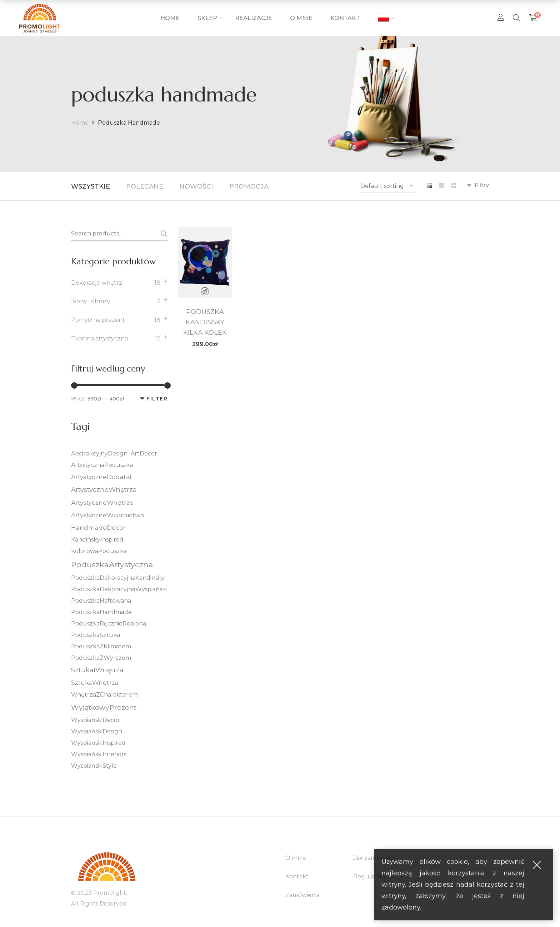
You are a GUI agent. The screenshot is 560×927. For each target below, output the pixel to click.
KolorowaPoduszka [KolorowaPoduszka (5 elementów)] (99, 551)
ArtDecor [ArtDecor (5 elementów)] (144, 453)
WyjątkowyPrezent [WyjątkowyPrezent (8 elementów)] (104, 707)
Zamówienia (302, 895)
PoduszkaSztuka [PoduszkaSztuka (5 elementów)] (96, 635)
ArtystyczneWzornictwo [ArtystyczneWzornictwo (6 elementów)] (108, 515)
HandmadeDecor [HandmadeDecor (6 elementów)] (98, 527)
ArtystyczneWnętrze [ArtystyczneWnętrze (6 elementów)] (102, 502)
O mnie (296, 858)
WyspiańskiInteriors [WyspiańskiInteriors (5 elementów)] (99, 754)
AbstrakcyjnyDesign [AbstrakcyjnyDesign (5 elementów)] (99, 453)
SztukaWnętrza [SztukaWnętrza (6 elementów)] (95, 682)
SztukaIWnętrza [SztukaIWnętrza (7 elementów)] (97, 670)
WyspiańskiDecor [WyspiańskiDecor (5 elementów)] (96, 720)
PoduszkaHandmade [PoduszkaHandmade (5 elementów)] (101, 612)
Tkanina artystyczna (99, 338)
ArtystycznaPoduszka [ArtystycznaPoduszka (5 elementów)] (102, 465)
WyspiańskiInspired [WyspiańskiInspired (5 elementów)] (98, 743)
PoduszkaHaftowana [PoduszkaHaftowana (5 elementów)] (101, 601)
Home (80, 123)
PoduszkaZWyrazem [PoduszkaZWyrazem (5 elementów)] (101, 658)
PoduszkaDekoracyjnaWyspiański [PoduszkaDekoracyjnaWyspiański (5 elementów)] (119, 589)
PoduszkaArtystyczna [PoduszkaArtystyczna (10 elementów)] (112, 564)
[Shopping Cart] (533, 18)
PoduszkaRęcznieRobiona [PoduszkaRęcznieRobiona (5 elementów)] (109, 624)
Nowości (196, 186)
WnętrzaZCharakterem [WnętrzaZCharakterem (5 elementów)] (104, 695)
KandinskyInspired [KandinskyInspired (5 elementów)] (97, 540)
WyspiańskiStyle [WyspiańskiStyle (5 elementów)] (94, 766)
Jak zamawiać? (374, 858)
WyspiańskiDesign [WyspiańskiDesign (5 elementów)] (97, 731)
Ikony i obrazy (91, 301)
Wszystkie (91, 186)
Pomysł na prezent (98, 320)
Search (163, 234)
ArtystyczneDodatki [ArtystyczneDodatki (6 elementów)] (101, 477)
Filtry (482, 185)
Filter (157, 399)
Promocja (249, 186)
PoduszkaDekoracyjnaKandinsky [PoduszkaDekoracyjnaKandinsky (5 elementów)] (118, 578)
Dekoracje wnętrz (97, 283)
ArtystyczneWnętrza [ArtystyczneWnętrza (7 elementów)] (104, 490)
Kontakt (297, 876)
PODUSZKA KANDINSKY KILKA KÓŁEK (205, 322)
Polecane (145, 186)
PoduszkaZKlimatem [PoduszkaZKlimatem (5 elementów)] (101, 646)
